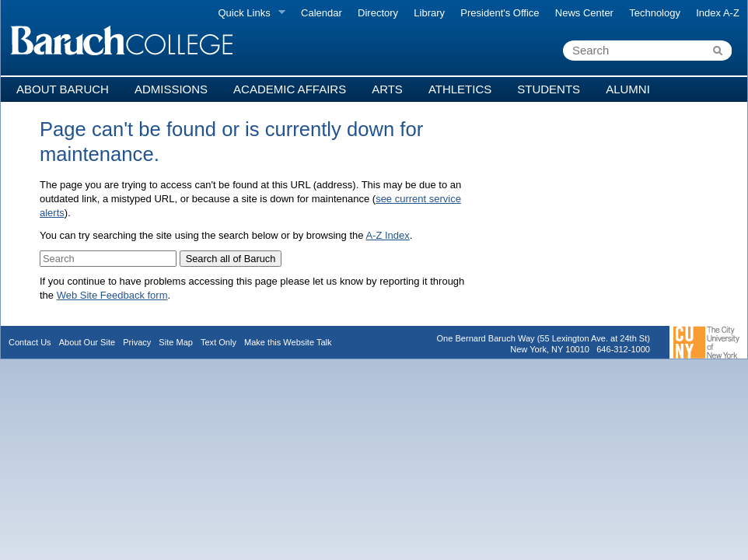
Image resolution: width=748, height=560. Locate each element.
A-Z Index (387, 235)
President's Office (500, 13)
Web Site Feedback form (112, 295)
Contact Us (30, 342)
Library (429, 13)
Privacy (137, 342)
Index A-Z (718, 13)
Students (549, 89)
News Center (584, 13)
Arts (387, 89)
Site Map (176, 342)
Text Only (218, 342)
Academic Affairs (290, 89)
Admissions (171, 89)
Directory (378, 13)
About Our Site (87, 342)
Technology (655, 13)
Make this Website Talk (288, 342)
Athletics (460, 89)
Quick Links (248, 13)
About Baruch (63, 89)
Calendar (322, 13)
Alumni (628, 89)
